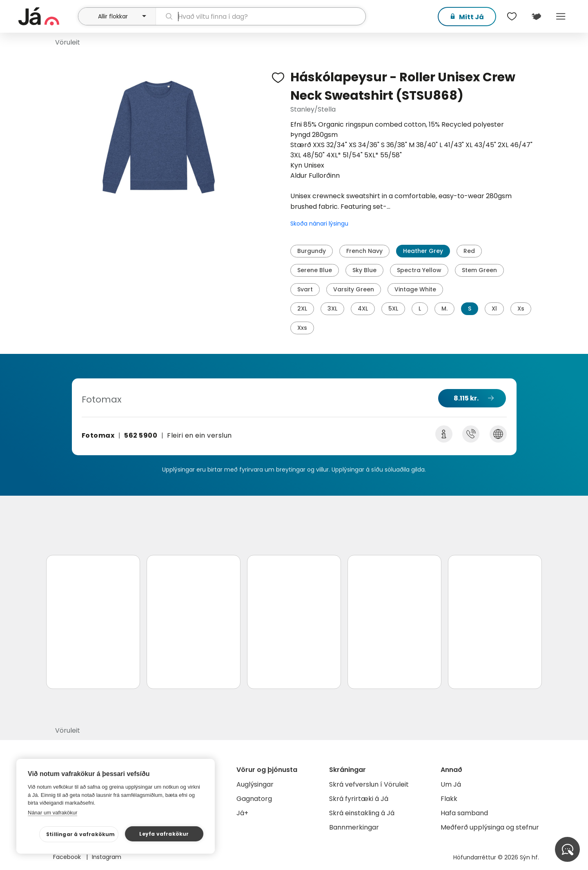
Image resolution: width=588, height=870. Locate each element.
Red (469, 251)
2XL (302, 309)
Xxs (302, 328)
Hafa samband (464, 813)
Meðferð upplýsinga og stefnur (490, 827)
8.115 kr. (466, 398)
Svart (305, 289)
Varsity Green (354, 289)
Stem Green (479, 270)
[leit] (261, 16)
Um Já (451, 784)
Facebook (68, 857)
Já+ (242, 813)
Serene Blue (315, 270)
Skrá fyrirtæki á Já (359, 799)
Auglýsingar (255, 784)
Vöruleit (68, 42)
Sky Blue (364, 270)
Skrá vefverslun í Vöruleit (369, 784)
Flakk (449, 799)
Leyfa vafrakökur (164, 834)
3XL (332, 309)
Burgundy (312, 251)
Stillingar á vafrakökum (81, 834)
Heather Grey (423, 251)
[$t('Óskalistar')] (512, 16)
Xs (521, 309)
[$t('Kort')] (536, 16)
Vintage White (415, 289)
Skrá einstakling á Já (362, 813)
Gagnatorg (254, 799)
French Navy (364, 251)
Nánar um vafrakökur (52, 813)
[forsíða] (47, 16)
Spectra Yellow (419, 270)
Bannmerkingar (354, 827)
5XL (393, 309)
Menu (561, 16)
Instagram (107, 857)
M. (444, 309)
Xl (494, 309)
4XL (363, 309)
